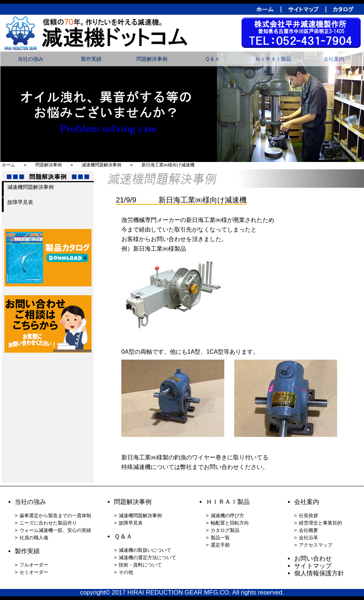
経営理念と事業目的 (320, 523)
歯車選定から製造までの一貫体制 (55, 516)
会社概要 (308, 530)
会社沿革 (308, 538)
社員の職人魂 (34, 538)
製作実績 (91, 59)
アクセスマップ (316, 545)
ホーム (8, 165)
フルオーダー (34, 565)
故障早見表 (20, 202)
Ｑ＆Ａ (212, 59)
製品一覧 (220, 538)
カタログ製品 (225, 530)
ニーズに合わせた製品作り (48, 523)
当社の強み (31, 59)
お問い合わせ (313, 559)
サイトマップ (313, 566)
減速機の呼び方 (227, 516)
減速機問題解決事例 (31, 187)
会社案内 (334, 59)
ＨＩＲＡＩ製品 (273, 59)
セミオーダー (34, 572)
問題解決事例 (152, 59)
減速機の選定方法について (147, 557)
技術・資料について (140, 565)
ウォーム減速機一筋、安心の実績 (55, 530)
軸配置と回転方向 (230, 523)
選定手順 (220, 545)
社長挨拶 (308, 516)
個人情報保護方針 (319, 573)
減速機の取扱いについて (145, 550)
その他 (126, 572)
